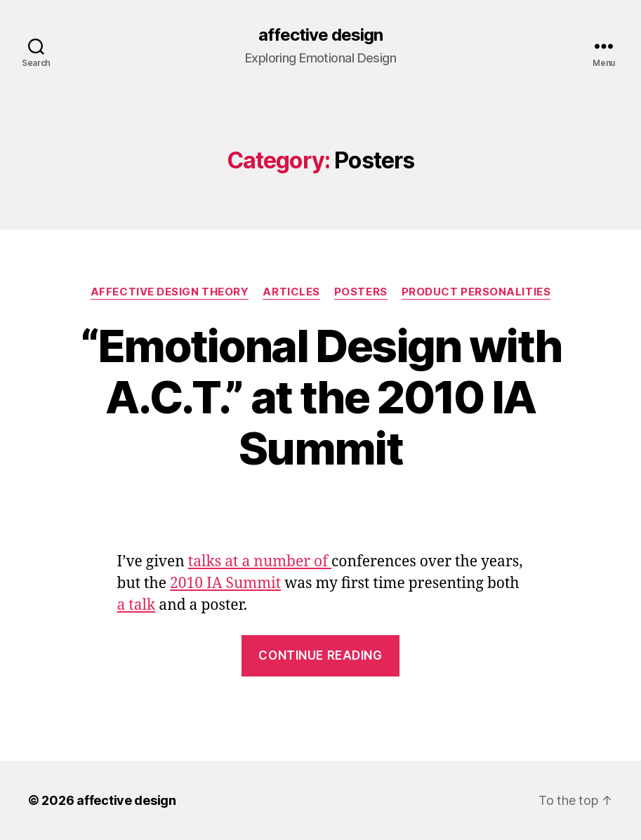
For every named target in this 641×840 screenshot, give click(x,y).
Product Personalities (476, 292)
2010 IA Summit (225, 584)
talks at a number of (260, 562)
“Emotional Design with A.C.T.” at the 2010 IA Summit (320, 397)
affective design (320, 35)
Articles (291, 292)
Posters (361, 292)
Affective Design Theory (170, 292)
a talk (137, 605)
